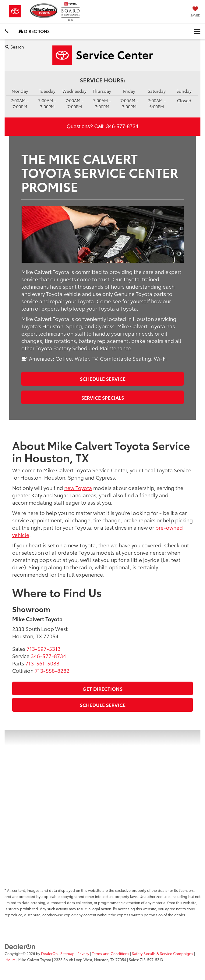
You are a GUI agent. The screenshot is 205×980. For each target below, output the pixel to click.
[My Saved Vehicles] (195, 12)
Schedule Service (103, 378)
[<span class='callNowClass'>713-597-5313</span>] (44, 648)
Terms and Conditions (111, 953)
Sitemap (67, 953)
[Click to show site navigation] (197, 32)
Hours (11, 959)
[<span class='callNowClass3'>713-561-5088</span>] (42, 663)
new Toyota (78, 488)
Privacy (83, 953)
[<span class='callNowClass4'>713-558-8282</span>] (52, 670)
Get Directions (102, 688)
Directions (34, 31)
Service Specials (103, 397)
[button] (7, 31)
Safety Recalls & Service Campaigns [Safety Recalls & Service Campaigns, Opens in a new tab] (163, 953)
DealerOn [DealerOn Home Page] (49, 953)
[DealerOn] (20, 946)
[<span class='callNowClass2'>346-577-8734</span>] (48, 656)
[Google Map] (102, 806)
